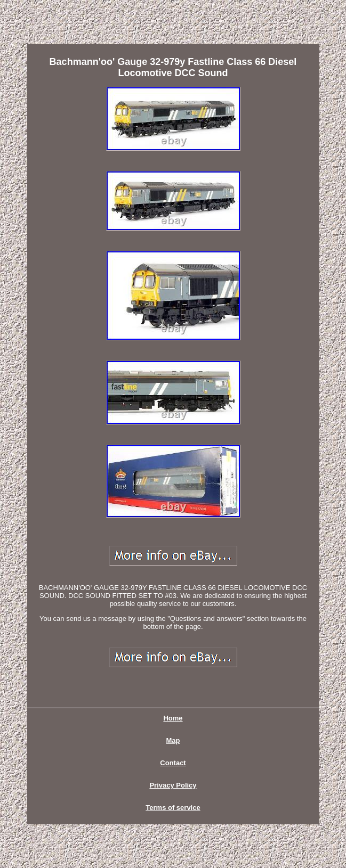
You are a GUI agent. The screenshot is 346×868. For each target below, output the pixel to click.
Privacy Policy (173, 785)
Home (173, 718)
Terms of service (173, 808)
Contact (173, 763)
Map (173, 740)
